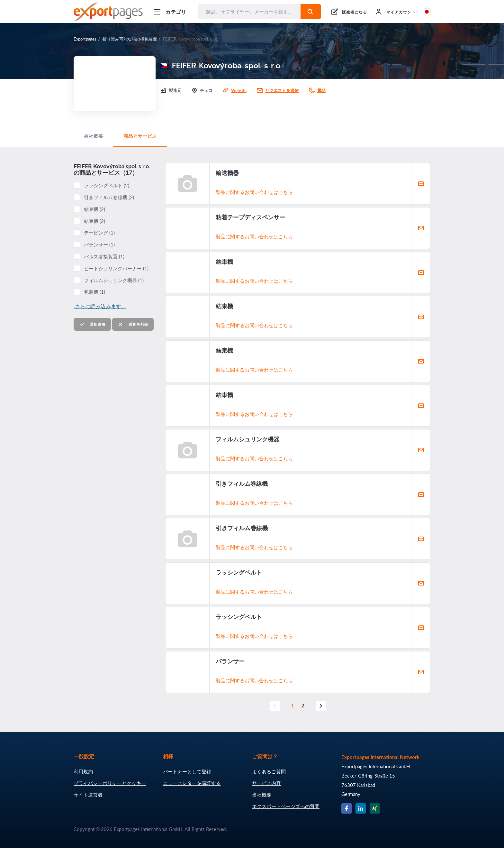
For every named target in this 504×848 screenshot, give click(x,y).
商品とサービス (140, 136)
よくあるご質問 (269, 771)
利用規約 (83, 771)
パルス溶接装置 (104, 256)
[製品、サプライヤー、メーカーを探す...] (249, 12)
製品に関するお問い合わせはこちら (254, 192)
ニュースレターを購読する (192, 783)
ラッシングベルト (107, 185)
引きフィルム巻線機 (109, 197)
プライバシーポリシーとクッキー (110, 783)
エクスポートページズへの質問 (286, 806)
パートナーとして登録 (187, 771)
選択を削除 (133, 324)
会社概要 (93, 136)
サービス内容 (266, 783)
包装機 (94, 292)
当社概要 (262, 795)
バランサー (99, 244)
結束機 (94, 209)
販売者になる (355, 12)
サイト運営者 (88, 795)
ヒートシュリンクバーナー (116, 268)
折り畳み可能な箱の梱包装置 (130, 39)
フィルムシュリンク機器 (114, 280)
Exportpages (85, 39)
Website (239, 90)
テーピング (99, 233)
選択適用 (92, 324)
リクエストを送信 (282, 90)
